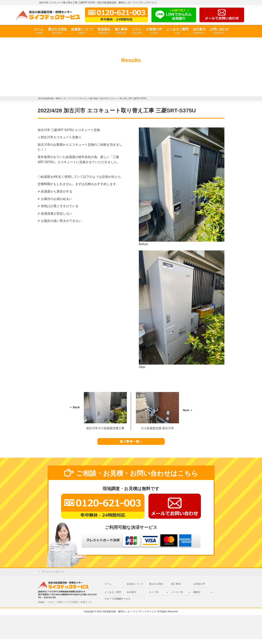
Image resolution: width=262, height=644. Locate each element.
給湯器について (82, 31)
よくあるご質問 (177, 31)
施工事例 (121, 31)
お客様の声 (154, 31)
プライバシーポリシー (53, 577)
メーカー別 (177, 597)
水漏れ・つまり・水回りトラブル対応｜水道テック (65, 607)
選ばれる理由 (57, 31)
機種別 (197, 597)
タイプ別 (154, 597)
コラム (137, 31)
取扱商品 (104, 31)
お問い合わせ (219, 31)
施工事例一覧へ (131, 444)
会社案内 (199, 31)
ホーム (39, 31)
